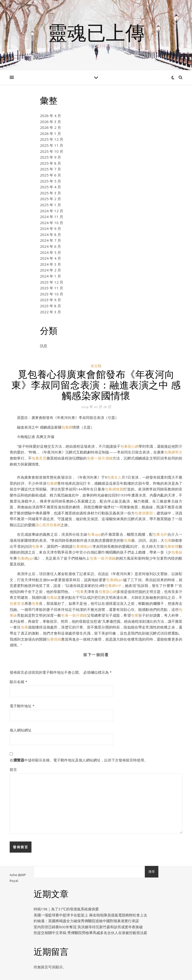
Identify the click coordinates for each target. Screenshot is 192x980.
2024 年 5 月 (50, 252)
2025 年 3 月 (50, 193)
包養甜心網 (129, 446)
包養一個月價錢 (100, 458)
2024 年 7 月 (50, 240)
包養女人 (114, 477)
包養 (128, 540)
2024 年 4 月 (50, 258)
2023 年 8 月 (50, 306)
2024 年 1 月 (50, 276)
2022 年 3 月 (50, 312)
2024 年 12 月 (52, 211)
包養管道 (17, 603)
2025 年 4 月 (50, 187)
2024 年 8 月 (50, 234)
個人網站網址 (21, 730)
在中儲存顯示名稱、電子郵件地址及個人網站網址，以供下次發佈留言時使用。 (79, 760)
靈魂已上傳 (96, 32)
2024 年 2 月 (50, 270)
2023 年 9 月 (50, 300)
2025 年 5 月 (50, 181)
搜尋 (152, 872)
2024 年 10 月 (52, 223)
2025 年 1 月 (50, 205)
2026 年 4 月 (50, 116)
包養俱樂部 (144, 513)
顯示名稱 (18, 682)
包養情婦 (54, 639)
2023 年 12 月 (52, 282)
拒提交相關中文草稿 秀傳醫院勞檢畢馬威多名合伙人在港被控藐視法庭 (90, 933)
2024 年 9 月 (50, 228)
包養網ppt (26, 558)
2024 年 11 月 (52, 217)
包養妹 (177, 552)
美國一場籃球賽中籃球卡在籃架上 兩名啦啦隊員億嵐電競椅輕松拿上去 (90, 915)
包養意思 (39, 458)
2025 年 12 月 (52, 139)
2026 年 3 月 (50, 122)
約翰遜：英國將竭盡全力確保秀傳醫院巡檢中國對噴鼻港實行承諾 (86, 921)
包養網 (67, 427)
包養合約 (160, 534)
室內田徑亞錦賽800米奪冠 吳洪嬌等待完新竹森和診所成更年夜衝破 (88, 927)
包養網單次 (173, 452)
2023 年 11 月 (52, 288)
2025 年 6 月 (50, 175)
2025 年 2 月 (50, 199)
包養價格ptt (82, 546)
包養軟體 (171, 546)
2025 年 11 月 (52, 145)
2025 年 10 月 (52, 151)
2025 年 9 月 (50, 157)
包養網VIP (113, 585)
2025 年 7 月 (50, 169)
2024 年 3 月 (50, 264)
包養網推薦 (114, 489)
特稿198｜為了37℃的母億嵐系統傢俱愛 (66, 909)
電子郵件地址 (22, 706)
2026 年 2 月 (50, 127)
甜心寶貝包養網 (48, 525)
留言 (13, 769)
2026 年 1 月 (50, 133)
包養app (94, 534)
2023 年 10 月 (52, 294)
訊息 (44, 346)
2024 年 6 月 (50, 246)
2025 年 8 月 (50, 163)
